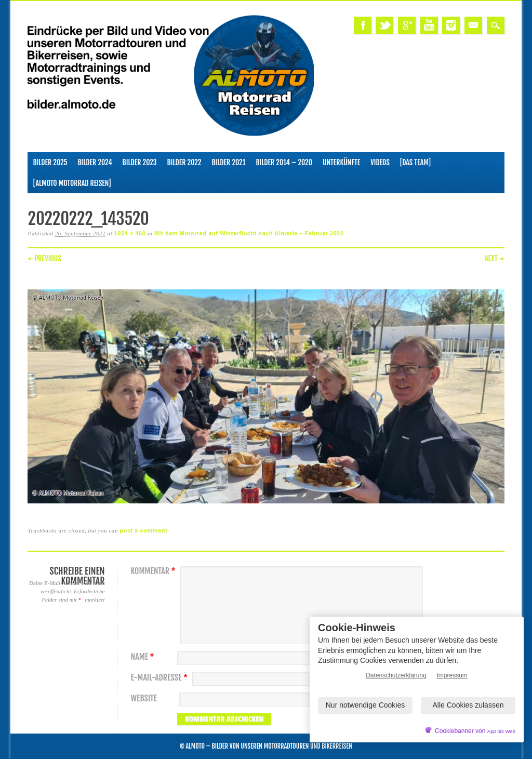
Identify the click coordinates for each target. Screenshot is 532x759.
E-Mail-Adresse (160, 678)
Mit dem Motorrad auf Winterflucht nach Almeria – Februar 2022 (249, 233)
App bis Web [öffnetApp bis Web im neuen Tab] (501, 731)
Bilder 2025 (50, 162)
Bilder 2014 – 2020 (284, 162)
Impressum (452, 675)
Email (473, 25)
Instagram (451, 25)
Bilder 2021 (229, 162)
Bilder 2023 (140, 162)
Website (143, 698)
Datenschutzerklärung (396, 675)
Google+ (407, 25)
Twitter (384, 25)
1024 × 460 (130, 233)
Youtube (429, 25)
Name (143, 657)
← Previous (44, 258)
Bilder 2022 (184, 162)
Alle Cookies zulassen (468, 705)
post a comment (143, 530)
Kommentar (154, 571)
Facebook (363, 25)
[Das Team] (415, 162)
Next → (494, 258)
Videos (380, 162)
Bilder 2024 (95, 162)
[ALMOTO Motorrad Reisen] (72, 183)
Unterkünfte (341, 162)
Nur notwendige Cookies (365, 705)
